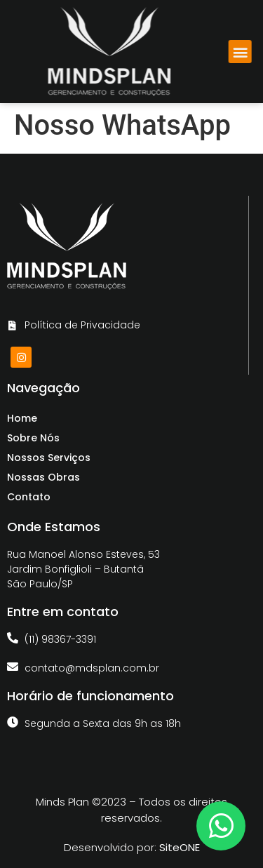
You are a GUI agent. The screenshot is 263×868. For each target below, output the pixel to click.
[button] (244, 52)
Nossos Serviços (49, 458)
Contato (29, 497)
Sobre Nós (33, 438)
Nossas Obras (43, 477)
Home (22, 418)
